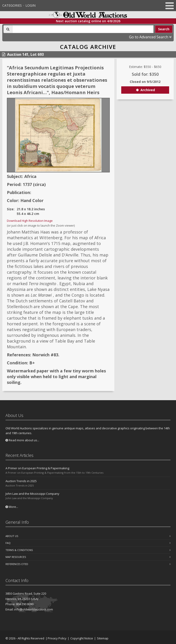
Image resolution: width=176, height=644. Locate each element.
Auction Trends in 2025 (21, 481)
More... (12, 507)
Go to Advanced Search (150, 37)
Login (30, 5)
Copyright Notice (82, 638)
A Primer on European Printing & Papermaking (37, 468)
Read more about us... (22, 440)
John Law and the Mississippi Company (32, 494)
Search (164, 29)
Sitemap (103, 638)
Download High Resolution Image (30, 221)
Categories (12, 5)
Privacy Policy (57, 638)
